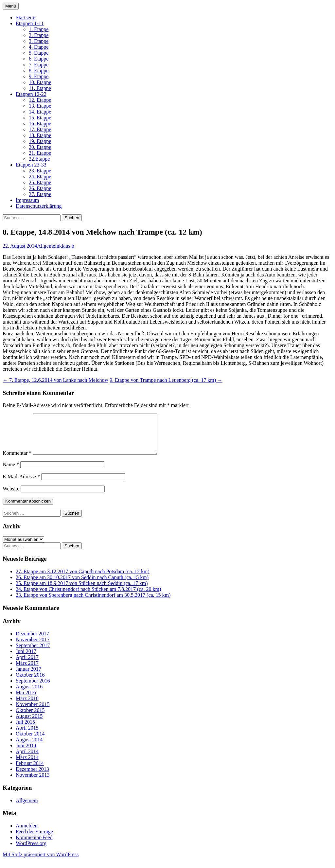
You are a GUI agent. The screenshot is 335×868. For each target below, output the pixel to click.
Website (11, 496)
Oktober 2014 (30, 742)
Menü (11, 6)
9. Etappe (39, 76)
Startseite (26, 18)
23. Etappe (40, 171)
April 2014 (27, 759)
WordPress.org (31, 851)
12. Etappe (40, 100)
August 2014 (29, 747)
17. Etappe (40, 129)
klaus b (67, 246)
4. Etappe (39, 47)
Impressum (27, 200)
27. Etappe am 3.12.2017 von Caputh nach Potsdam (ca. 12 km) (83, 579)
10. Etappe (40, 82)
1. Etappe (39, 29)
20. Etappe (40, 147)
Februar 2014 (30, 771)
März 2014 (27, 765)
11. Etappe (40, 88)
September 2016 (33, 689)
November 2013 (33, 783)
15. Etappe (40, 118)
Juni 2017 (26, 659)
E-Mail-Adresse (21, 484)
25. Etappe (40, 182)
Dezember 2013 (32, 777)
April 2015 (27, 736)
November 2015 (33, 712)
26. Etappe (40, 188)
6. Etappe (39, 59)
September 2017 (33, 653)
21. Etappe (40, 153)
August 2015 (29, 724)
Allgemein (48, 246)
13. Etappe (40, 106)
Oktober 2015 (30, 718)
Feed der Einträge (34, 839)
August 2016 (29, 694)
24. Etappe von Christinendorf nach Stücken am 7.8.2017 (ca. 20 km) (88, 597)
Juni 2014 (26, 753)
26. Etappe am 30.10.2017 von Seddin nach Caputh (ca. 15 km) (82, 585)
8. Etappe (39, 71)
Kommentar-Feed (34, 845)
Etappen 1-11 (30, 23)
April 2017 (27, 665)
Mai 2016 (26, 700)
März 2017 (27, 671)
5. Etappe (39, 53)
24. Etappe (40, 177)
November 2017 (33, 647)
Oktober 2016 (30, 683)
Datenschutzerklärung (39, 206)
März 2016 (27, 706)
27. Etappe (40, 194)
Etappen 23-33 (31, 165)
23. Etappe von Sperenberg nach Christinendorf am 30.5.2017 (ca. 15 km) (93, 603)
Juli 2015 (25, 730)
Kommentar (17, 461)
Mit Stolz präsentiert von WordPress (41, 862)
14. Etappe (40, 112)
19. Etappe (40, 141)
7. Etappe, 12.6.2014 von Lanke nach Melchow (55, 380)
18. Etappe (40, 135)
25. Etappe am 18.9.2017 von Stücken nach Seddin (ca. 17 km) (82, 591)
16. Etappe (40, 124)
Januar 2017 (28, 677)
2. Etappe (39, 35)
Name (11, 472)
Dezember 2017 (32, 641)
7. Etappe (39, 65)
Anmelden (27, 833)
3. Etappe (39, 41)
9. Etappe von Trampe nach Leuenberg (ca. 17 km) (166, 380)
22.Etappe (39, 159)
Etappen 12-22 (31, 94)
